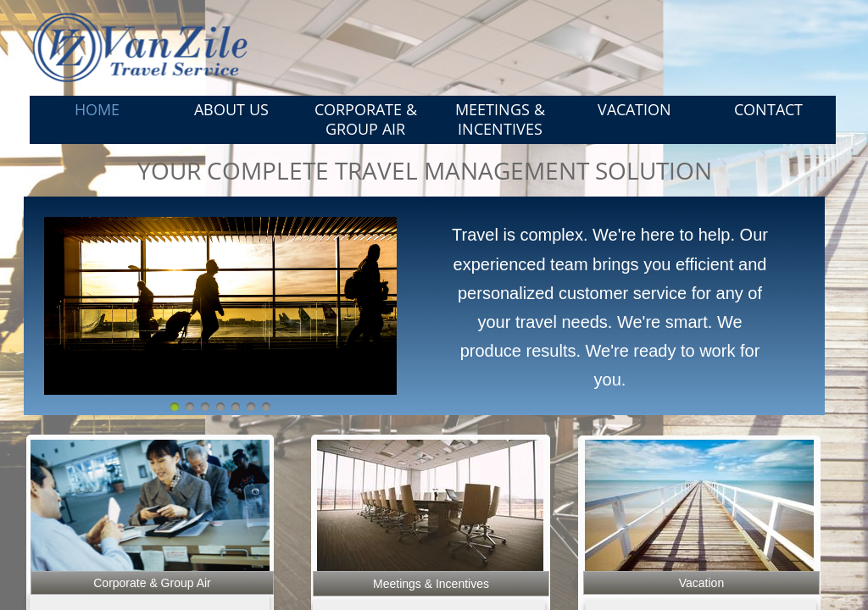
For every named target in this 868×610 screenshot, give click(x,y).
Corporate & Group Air (366, 119)
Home (97, 109)
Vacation (634, 109)
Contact (768, 109)
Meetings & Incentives (500, 119)
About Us (231, 109)
